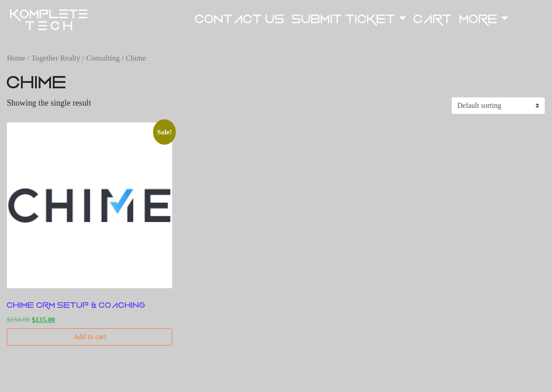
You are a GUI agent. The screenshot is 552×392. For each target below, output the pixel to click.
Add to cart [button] (89, 337)
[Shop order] (498, 106)
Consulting (103, 58)
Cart (433, 19)
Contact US (240, 19)
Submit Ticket (344, 19)
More (479, 19)
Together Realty (56, 58)
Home (16, 58)
